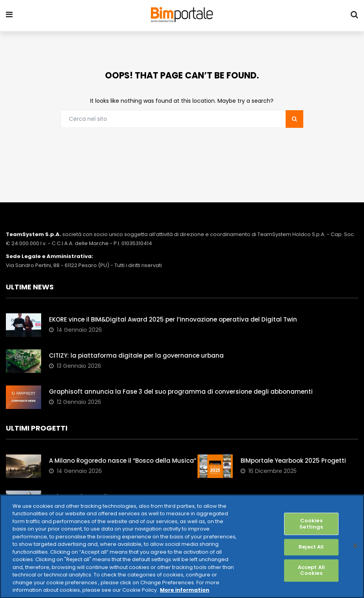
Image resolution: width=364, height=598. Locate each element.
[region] (182, 546)
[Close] (355, 545)
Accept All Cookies (311, 570)
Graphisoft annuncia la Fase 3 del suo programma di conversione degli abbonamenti (181, 392)
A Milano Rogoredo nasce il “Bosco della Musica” (123, 461)
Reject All (311, 547)
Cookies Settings (311, 524)
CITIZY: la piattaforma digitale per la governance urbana (136, 356)
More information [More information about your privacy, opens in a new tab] (185, 590)
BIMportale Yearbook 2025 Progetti (293, 461)
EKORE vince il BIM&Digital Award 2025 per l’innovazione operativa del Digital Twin (173, 320)
